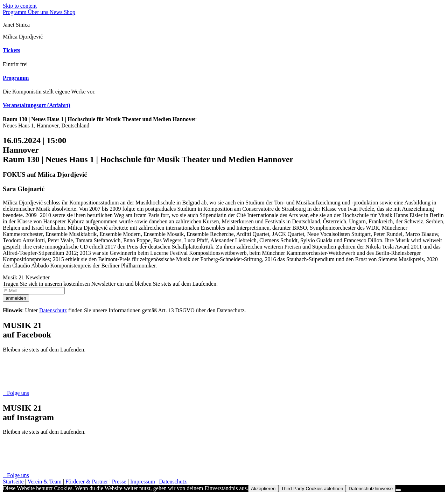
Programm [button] (16, 78)
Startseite (14, 482)
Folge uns (16, 393)
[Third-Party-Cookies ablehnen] (398, 490)
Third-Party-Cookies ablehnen (312, 489)
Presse (120, 482)
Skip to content (20, 6)
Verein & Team (45, 482)
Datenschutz (53, 310)
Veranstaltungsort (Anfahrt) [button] (37, 105)
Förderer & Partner (87, 482)
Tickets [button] (11, 50)
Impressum (143, 482)
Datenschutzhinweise (371, 489)
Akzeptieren (263, 489)
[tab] (224, 50)
